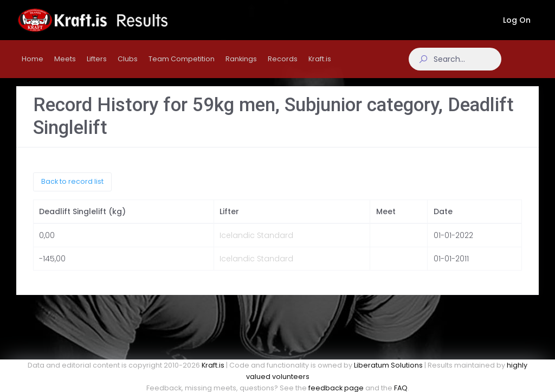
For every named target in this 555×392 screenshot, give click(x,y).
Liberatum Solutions (388, 365)
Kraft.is (213, 365)
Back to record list (72, 190)
